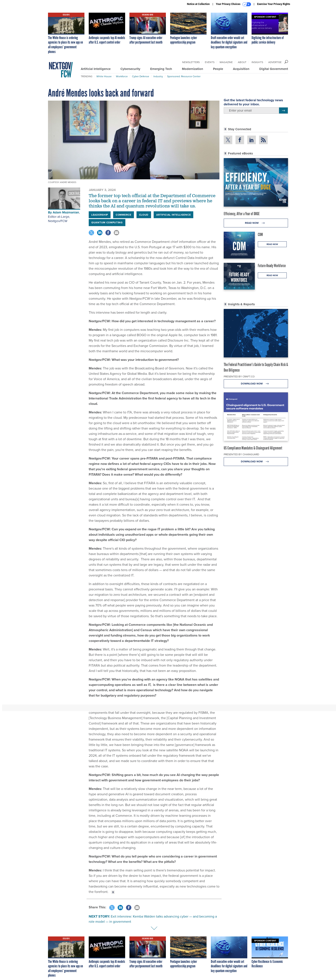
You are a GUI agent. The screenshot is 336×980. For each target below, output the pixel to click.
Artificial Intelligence (96, 69)
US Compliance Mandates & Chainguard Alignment (253, 448)
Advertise (275, 62)
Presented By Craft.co (239, 377)
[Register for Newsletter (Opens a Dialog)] (283, 110)
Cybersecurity (130, 69)
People (218, 69)
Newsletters (191, 62)
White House (104, 76)
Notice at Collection (198, 4)
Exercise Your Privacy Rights (274, 4)
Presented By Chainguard (241, 454)
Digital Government (274, 69)
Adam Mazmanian (66, 212)
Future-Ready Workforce (272, 266)
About (242, 62)
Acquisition (241, 69)
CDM (260, 234)
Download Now (256, 384)
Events (210, 62)
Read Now (256, 223)
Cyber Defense (141, 76)
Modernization (193, 69)
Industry (158, 76)
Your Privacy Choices (233, 4)
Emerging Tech (161, 69)
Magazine (226, 62)
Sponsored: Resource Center (184, 76)
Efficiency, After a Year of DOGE (242, 214)
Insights (257, 62)
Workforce (122, 76)
